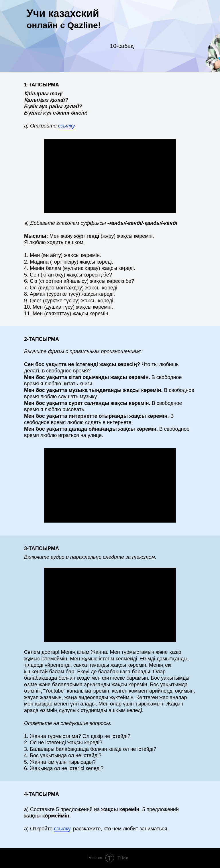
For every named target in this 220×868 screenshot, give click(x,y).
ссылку (66, 126)
